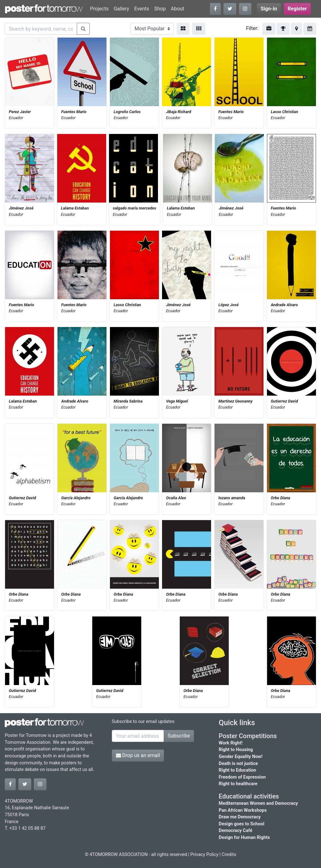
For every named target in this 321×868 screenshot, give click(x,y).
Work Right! (230, 743)
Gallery (121, 9)
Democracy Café (235, 831)
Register (297, 9)
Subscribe (179, 736)
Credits (229, 855)
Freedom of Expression (242, 777)
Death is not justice (238, 764)
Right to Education (237, 770)
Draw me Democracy (240, 817)
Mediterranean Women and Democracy (258, 803)
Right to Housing (236, 750)
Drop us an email (138, 755)
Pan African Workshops (243, 810)
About (177, 9)
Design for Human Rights (244, 838)
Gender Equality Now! (240, 757)
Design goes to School (241, 824)
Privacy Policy (205, 855)
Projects (99, 9)
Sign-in (269, 9)
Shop (160, 9)
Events (142, 9)
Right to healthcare (238, 784)
